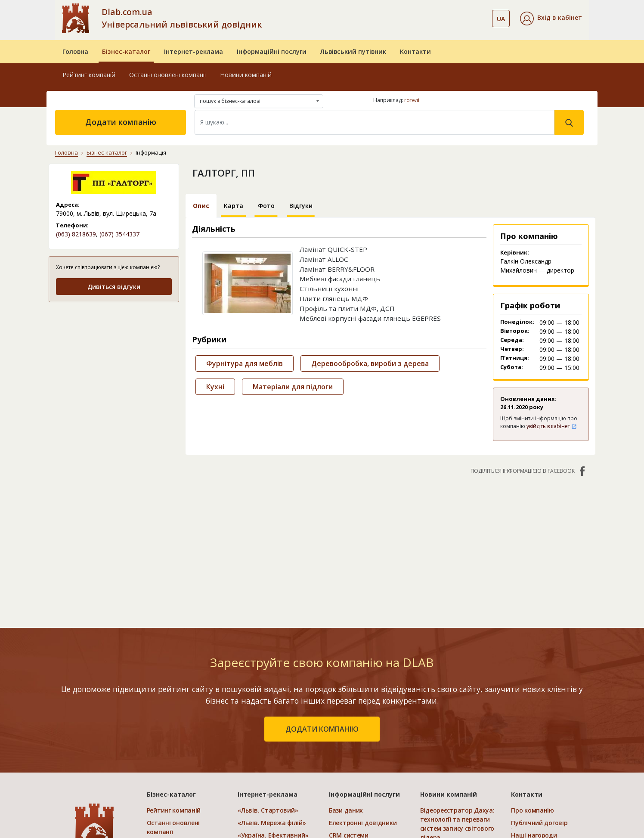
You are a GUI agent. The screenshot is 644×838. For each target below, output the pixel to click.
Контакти (415, 51)
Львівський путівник (353, 51)
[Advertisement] (114, 364)
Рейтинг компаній (89, 75)
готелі (412, 100)
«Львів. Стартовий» (268, 810)
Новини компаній (246, 75)
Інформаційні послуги (272, 51)
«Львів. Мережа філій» (272, 823)
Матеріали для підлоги (293, 387)
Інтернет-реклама (194, 51)
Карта (234, 206)
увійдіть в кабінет (552, 426)
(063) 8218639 (76, 234)
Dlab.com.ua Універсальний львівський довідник (182, 18)
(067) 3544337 (119, 234)
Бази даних (346, 810)
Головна (75, 51)
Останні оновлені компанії (168, 75)
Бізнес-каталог (126, 51)
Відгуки (301, 206)
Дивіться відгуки (114, 287)
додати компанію (322, 729)
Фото (266, 206)
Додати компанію (121, 122)
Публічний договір (539, 823)
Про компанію (533, 810)
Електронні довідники (363, 823)
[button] (551, 19)
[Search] (375, 122)
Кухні (215, 387)
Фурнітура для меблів (245, 363)
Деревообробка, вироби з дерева (370, 363)
